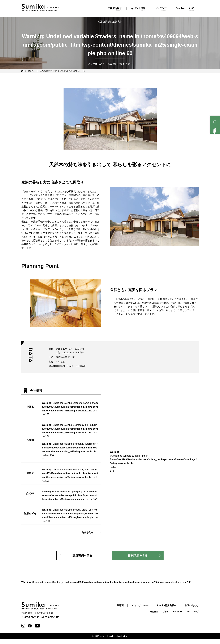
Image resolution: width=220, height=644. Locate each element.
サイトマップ (193, 617)
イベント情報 (138, 9)
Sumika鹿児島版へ (166, 610)
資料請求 (215, 127)
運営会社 (154, 617)
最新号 (120, 610)
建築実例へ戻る (82, 560)
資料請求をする (138, 560)
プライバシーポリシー (172, 617)
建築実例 (32, 71)
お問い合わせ (192, 610)
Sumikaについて (185, 9)
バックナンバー (140, 610)
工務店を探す (115, 9)
